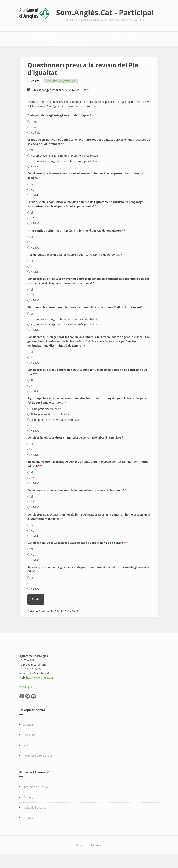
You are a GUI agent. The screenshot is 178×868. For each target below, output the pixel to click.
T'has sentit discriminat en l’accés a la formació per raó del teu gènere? (76, 240)
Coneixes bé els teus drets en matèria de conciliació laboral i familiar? (75, 448)
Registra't (97, 855)
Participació (33, 50)
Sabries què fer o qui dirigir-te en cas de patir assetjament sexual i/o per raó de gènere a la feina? (88, 579)
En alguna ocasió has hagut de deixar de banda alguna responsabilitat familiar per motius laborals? (88, 474)
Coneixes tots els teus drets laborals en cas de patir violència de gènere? (77, 553)
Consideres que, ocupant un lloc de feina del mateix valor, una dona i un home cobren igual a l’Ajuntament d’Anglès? (89, 527)
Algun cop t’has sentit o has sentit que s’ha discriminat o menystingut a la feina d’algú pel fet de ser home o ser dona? (88, 410)
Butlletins (29, 745)
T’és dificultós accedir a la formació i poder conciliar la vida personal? (75, 265)
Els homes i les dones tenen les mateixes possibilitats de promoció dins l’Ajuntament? (86, 317)
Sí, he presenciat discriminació (50, 424)
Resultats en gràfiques (61, 91)
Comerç (28, 807)
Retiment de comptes (122, 38)
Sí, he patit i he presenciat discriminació (56, 430)
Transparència (49, 38)
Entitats (28, 828)
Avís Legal (26, 697)
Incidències (30, 755)
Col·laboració (65, 50)
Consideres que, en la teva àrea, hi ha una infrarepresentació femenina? (77, 500)
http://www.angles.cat (40, 688)
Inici (27, 38)
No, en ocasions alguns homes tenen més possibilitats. (65, 166)
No (33, 200)
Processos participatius (38, 766)
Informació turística (36, 797)
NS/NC (35, 176)
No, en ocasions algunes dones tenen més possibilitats (65, 171)
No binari (36, 142)
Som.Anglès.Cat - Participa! (105, 12)
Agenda (28, 735)
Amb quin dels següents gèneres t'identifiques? (60, 125)
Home (35, 132)
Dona (34, 137)
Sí (32, 160)
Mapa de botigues (35, 818)
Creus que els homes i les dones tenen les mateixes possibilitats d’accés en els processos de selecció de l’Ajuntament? (89, 152)
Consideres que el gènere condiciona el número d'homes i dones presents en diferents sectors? (85, 186)
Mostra (36, 91)
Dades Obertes (83, 38)
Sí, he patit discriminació (46, 419)
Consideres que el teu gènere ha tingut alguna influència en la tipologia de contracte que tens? (87, 382)
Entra (79, 855)
